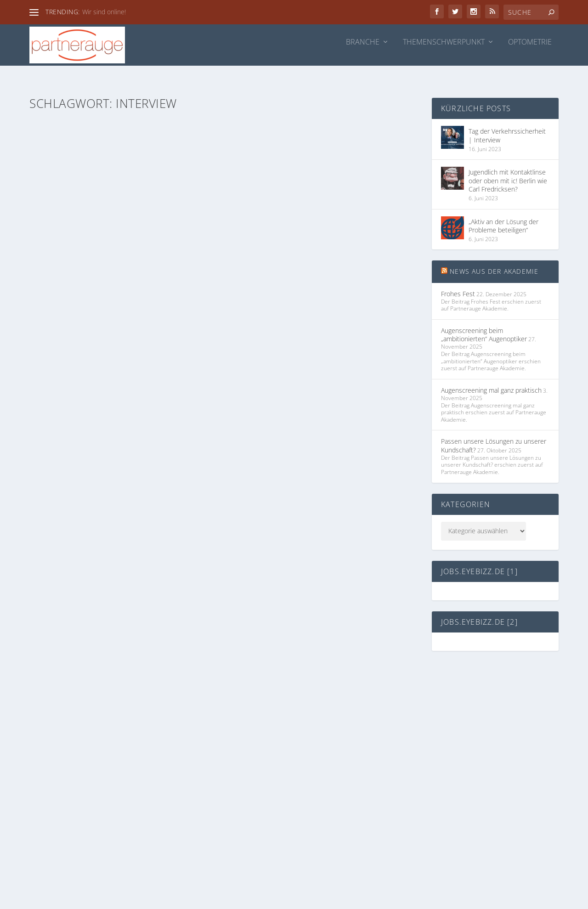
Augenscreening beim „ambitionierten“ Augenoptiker (484, 321)
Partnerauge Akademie (143, 472)
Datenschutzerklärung (338, 737)
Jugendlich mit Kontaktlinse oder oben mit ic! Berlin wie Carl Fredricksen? (508, 167)
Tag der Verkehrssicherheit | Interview (118, 231)
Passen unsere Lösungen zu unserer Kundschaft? (494, 432)
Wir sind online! (104, 12)
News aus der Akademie (494, 257)
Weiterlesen (64, 291)
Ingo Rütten (63, 244)
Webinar (105, 482)
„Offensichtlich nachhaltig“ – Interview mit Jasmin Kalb (120, 454)
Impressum (323, 719)
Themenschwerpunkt (444, 42)
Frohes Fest (458, 279)
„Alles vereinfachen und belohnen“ (313, 231)
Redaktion (62, 472)
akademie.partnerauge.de (343, 755)
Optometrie (530, 42)
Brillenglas (135, 244)
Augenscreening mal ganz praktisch (491, 376)
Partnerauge (366, 244)
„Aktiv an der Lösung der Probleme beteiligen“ (503, 212)
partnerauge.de (328, 773)
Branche (363, 42)
